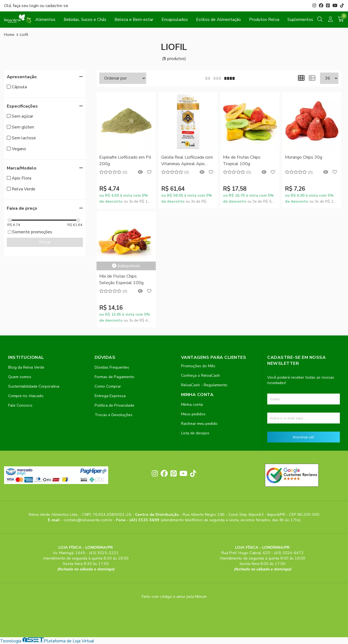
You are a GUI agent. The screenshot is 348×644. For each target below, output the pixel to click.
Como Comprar (108, 386)
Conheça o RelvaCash (201, 375)
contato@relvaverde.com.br (88, 520)
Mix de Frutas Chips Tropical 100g (242, 161)
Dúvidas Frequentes (112, 367)
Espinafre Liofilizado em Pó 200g (125, 161)
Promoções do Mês (198, 366)
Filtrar (45, 242)
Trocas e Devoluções (114, 415)
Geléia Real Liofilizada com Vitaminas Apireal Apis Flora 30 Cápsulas (187, 161)
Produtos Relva (264, 20)
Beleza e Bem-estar (134, 20)
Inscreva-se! (304, 437)
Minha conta (192, 404)
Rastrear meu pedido (199, 423)
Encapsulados (175, 20)
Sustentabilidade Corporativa (34, 386)
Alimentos (45, 20)
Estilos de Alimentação (218, 20)
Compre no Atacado (26, 396)
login (35, 6)
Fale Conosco (20, 405)
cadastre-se (57, 6)
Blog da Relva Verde (26, 367)
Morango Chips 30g (304, 157)
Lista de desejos (195, 433)
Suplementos (300, 20)
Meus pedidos (193, 414)
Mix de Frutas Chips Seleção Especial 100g (121, 279)
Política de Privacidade (114, 405)
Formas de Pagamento (114, 377)
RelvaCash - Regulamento (204, 385)
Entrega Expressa (110, 396)
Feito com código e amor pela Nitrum (174, 596)
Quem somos (20, 377)
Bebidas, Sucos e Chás (85, 20)
